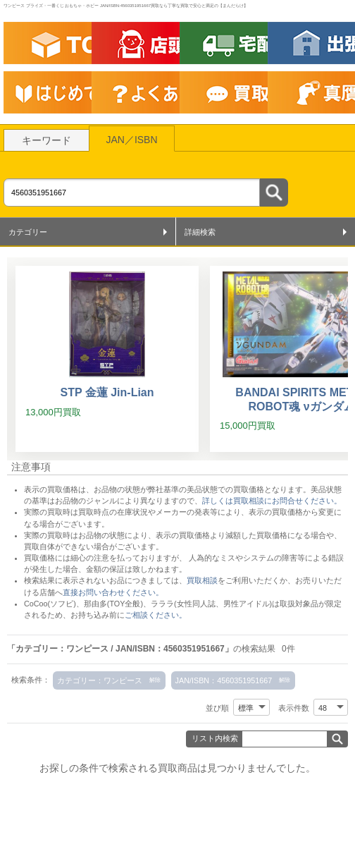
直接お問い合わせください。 (113, 592)
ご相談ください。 (156, 615)
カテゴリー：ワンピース (100, 680)
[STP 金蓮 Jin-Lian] (107, 359)
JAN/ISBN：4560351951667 (224, 680)
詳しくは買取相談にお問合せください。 (272, 501)
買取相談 (202, 580)
